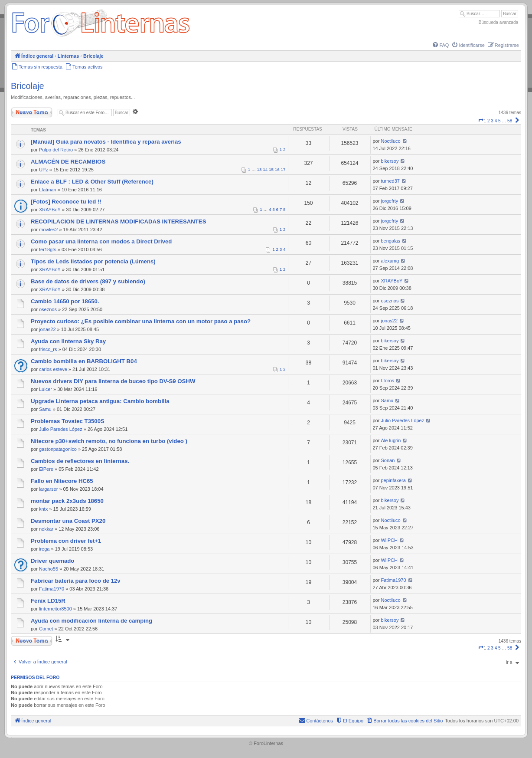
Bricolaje (28, 86)
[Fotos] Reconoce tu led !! (66, 202)
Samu (45, 409)
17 (283, 169)
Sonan (388, 460)
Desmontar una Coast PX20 (68, 521)
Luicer (46, 389)
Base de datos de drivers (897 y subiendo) (88, 281)
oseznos (48, 309)
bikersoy (390, 161)
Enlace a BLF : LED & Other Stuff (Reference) (92, 182)
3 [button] (492, 121)
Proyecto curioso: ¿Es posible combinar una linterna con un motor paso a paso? (141, 321)
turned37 (390, 181)
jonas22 (47, 329)
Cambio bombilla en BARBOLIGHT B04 (84, 361)
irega (44, 549)
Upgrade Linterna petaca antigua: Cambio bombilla (100, 401)
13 (259, 169)
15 (271, 169)
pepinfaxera (393, 480)
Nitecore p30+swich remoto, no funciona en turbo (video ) (109, 441)
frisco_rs (48, 349)
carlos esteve (53, 369)
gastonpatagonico (58, 449)
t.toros (387, 381)
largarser (48, 489)
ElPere (46, 469)
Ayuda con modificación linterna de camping (91, 621)
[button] (481, 121)
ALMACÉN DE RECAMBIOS (68, 162)
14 (265, 169)
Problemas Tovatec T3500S (68, 421)
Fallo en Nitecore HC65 (62, 481)
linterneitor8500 (55, 609)
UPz (44, 170)
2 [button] (489, 121)
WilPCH (389, 540)
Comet (46, 629)
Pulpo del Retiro (56, 150)
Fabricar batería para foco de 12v (76, 581)
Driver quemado (52, 561)
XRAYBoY (50, 210)
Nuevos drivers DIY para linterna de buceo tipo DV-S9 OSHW (113, 381)
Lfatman (48, 190)
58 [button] (510, 121)
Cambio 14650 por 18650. (65, 301)
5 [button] (499, 121)
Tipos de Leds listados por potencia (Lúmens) (93, 261)
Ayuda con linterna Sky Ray (68, 341)
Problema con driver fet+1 (66, 541)
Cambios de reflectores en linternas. (80, 461)
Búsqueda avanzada (498, 22)
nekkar (46, 529)
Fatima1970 (52, 589)
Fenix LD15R (48, 601)
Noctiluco (390, 141)
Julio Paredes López (61, 429)
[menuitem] (440, 45)
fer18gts (48, 249)
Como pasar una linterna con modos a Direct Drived (101, 241)
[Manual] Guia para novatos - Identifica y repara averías (106, 142)
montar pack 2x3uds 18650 (67, 501)
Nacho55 (49, 569)
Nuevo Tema (32, 112)
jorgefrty (389, 201)
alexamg (390, 261)
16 (277, 169)
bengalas (390, 241)
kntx (43, 509)
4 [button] (496, 121)
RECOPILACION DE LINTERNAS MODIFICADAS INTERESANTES (118, 221)
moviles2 (48, 230)
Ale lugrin (391, 440)
